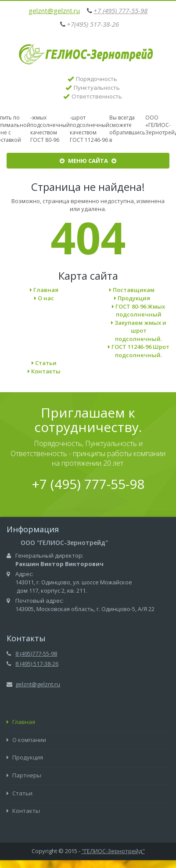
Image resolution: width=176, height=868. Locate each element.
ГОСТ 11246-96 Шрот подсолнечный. (139, 351)
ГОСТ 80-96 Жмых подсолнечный (138, 311)
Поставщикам (132, 290)
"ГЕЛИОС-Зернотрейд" (113, 851)
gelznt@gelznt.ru (54, 11)
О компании (26, 740)
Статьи (44, 363)
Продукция (132, 298)
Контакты (44, 371)
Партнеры (24, 775)
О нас (44, 298)
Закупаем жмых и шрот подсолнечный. (139, 331)
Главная (44, 290)
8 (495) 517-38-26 (37, 664)
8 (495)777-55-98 (36, 654)
